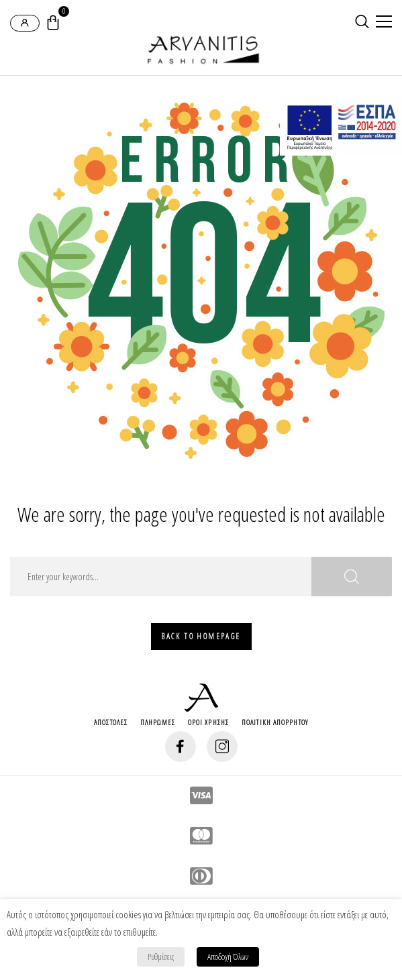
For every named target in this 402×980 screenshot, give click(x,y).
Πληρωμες (158, 722)
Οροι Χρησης (208, 722)
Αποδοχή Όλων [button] (228, 957)
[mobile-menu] (382, 23)
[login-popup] (25, 23)
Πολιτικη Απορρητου (275, 722)
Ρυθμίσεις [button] (161, 957)
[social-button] (181, 747)
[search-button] (362, 21)
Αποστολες (111, 722)
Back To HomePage (201, 636)
